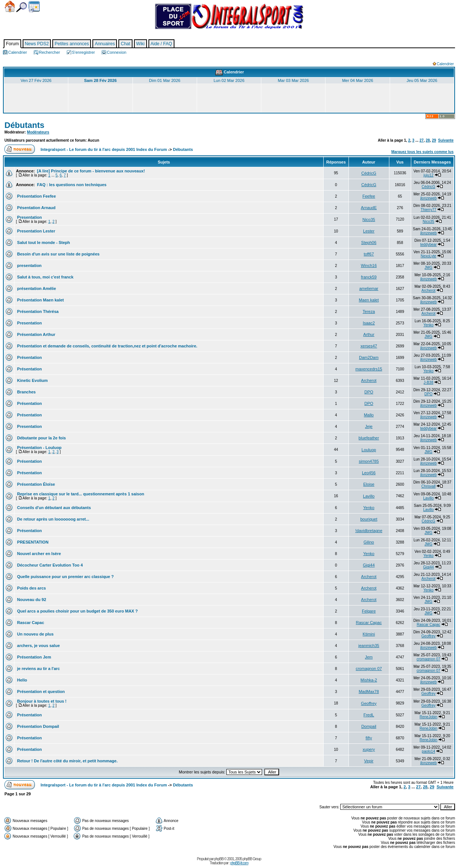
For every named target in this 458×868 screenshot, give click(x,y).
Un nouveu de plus (35, 634)
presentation (29, 265)
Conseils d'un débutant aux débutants (53, 508)
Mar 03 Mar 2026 (293, 80)
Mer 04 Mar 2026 (358, 80)
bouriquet (369, 519)
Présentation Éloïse (35, 484)
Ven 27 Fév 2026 (36, 80)
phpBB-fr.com (239, 863)
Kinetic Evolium (32, 380)
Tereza (369, 311)
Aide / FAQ (161, 44)
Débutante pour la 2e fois (41, 438)
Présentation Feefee (36, 196)
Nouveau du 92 (31, 600)
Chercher (22, 7)
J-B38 (428, 382)
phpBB (219, 859)
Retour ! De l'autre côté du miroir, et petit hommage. (67, 761)
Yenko (428, 325)
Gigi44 (369, 565)
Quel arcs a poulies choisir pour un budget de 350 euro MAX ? (77, 611)
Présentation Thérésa (37, 311)
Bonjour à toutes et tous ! (41, 701)
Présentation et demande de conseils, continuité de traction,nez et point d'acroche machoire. (107, 346)
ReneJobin (429, 717)
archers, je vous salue (38, 646)
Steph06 (369, 242)
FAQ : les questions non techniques (71, 185)
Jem (369, 657)
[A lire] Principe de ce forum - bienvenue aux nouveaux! (91, 171)
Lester (369, 231)
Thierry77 (428, 210)
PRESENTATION (32, 542)
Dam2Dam (369, 357)
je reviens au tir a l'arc (38, 669)
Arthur (369, 334)
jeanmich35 (369, 646)
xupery (369, 749)
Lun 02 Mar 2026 (229, 80)
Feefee (369, 196)
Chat (125, 44)
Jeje (369, 426)
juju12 (428, 175)
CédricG (369, 173)
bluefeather (369, 438)
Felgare (369, 611)
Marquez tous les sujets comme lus (422, 152)
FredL (369, 715)
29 (434, 140)
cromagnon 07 (428, 659)
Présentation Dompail (37, 726)
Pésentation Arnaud (36, 208)
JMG (428, 268)
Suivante (446, 140)
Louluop (369, 450)
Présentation (29, 357)
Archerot (429, 291)
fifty (369, 738)
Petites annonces (72, 44)
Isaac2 (369, 323)
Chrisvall (428, 486)
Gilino (369, 542)
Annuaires (105, 44)
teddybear (428, 245)
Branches (26, 392)
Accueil (10, 6)
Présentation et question (40, 692)
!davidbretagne (369, 531)
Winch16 (369, 265)
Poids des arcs (31, 588)
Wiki (140, 44)
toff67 (369, 254)
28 (428, 140)
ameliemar (369, 288)
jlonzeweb (428, 198)
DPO (369, 392)
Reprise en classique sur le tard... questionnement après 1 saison (80, 494)
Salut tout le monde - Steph (43, 242)
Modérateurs (38, 132)
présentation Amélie (36, 288)
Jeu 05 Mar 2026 (422, 80)
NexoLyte (428, 256)
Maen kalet (369, 300)
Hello (22, 680)
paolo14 (429, 751)
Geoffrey (428, 636)
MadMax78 (369, 692)
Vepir (369, 761)
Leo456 (369, 473)
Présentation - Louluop (39, 448)
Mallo (369, 415)
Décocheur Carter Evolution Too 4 (49, 565)
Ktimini (369, 634)
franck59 (369, 277)
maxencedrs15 (369, 369)
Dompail (369, 726)
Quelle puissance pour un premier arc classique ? (65, 577)
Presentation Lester (36, 231)
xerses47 (369, 346)
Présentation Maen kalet (40, 300)
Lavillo (369, 496)
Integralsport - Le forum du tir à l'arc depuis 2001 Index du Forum (104, 149)
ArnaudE (369, 208)
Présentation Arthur (36, 334)
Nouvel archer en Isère (38, 554)
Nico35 (369, 220)
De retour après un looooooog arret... (53, 519)
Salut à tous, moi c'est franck (45, 277)
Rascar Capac (30, 623)
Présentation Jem (34, 657)
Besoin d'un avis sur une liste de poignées (58, 254)
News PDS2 (37, 44)
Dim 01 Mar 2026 (165, 80)
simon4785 (369, 461)
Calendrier (34, 7)
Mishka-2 (369, 680)
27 (421, 140)
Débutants (24, 125)
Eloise (369, 484)
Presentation (29, 217)
